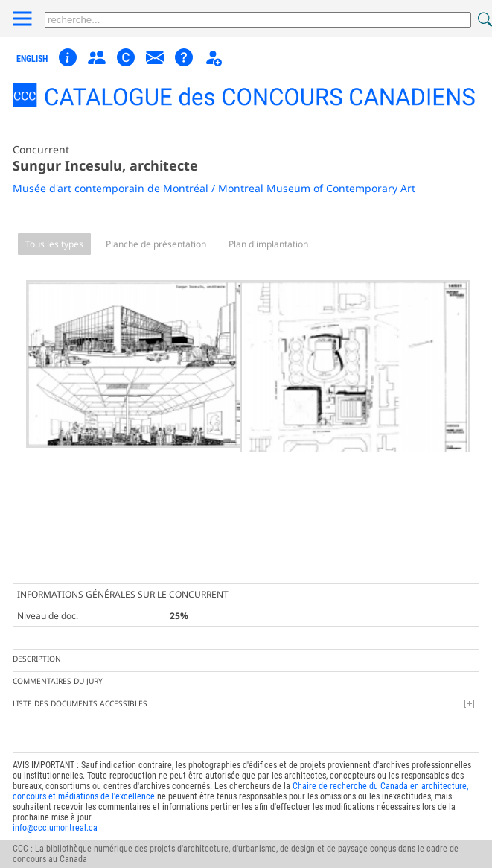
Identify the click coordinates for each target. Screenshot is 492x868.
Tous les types (54, 244)
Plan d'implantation (268, 244)
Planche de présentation (156, 244)
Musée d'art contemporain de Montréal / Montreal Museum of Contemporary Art (214, 188)
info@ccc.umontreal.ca (55, 812)
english (32, 59)
